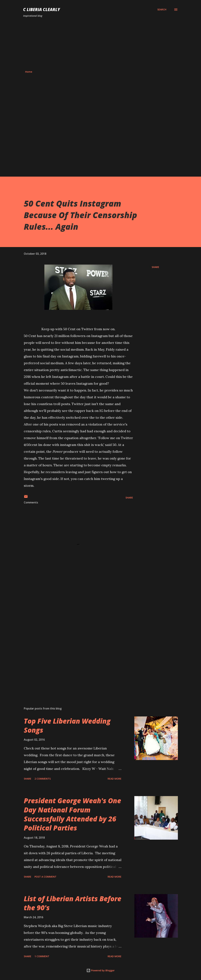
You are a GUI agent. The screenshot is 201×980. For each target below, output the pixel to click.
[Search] (162, 10)
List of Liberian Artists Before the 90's (73, 903)
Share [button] (155, 267)
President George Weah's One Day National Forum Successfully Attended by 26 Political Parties (72, 814)
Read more (115, 779)
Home (29, 72)
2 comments (43, 779)
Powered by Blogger (100, 970)
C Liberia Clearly (42, 9)
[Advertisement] (100, 44)
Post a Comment (45, 877)
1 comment (42, 956)
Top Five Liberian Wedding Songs (67, 725)
